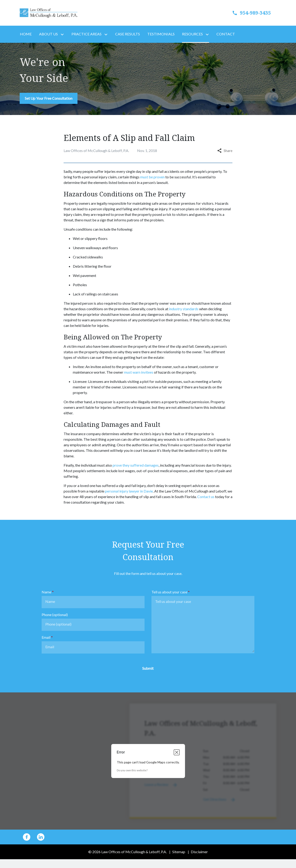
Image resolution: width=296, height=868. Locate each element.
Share (225, 150)
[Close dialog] (177, 752)
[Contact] (226, 34)
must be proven (152, 177)
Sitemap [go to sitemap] (179, 852)
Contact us (206, 497)
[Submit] (148, 668)
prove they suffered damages (136, 465)
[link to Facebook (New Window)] (27, 837)
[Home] (26, 34)
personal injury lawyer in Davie (129, 491)
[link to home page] (49, 12)
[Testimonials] (161, 34)
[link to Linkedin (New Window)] (41, 837)
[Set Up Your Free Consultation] (49, 98)
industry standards (184, 309)
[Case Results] (128, 34)
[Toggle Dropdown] (63, 34)
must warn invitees (139, 372)
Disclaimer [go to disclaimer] (199, 852)
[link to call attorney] (247, 13)
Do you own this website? (132, 770)
